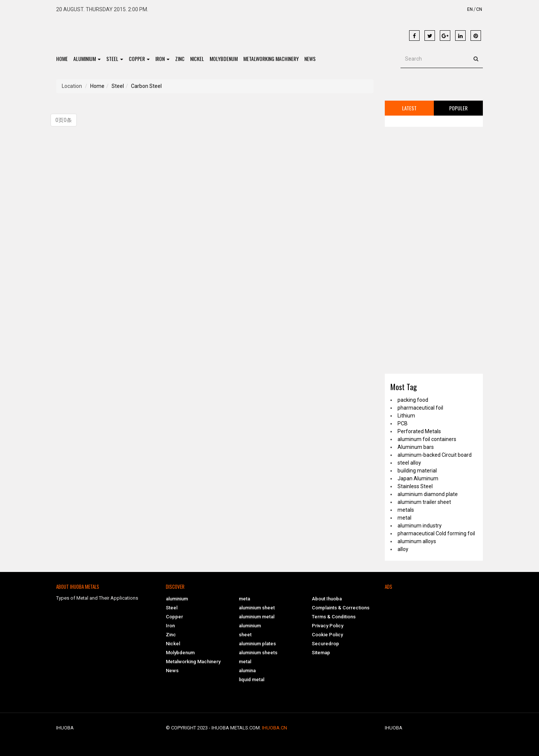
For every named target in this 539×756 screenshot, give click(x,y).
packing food (413, 400)
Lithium (406, 416)
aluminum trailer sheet (424, 502)
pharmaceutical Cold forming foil (436, 533)
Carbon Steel (146, 86)
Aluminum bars (416, 447)
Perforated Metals (419, 431)
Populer (458, 108)
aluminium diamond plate (428, 494)
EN (470, 9)
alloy (403, 549)
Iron (162, 59)
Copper (139, 59)
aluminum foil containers (427, 439)
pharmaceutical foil (420, 408)
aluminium (87, 59)
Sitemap (321, 653)
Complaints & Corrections (341, 608)
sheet (245, 635)
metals (406, 510)
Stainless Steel (415, 486)
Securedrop (325, 644)
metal (404, 518)
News (310, 59)
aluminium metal (257, 617)
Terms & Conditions (334, 617)
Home (62, 59)
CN (479, 9)
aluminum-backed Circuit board (435, 455)
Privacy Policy (328, 626)
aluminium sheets (258, 653)
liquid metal (252, 680)
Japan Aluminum (418, 478)
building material (417, 471)
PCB (403, 423)
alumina (247, 671)
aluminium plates (257, 644)
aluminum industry (420, 526)
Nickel (197, 59)
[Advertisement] (253, 30)
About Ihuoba (327, 599)
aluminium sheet (257, 608)
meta (244, 599)
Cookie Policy (327, 635)
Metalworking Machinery (271, 59)
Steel (115, 59)
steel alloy (409, 463)
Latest (409, 108)
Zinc (180, 59)
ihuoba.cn (275, 728)
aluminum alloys (417, 541)
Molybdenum (224, 59)
